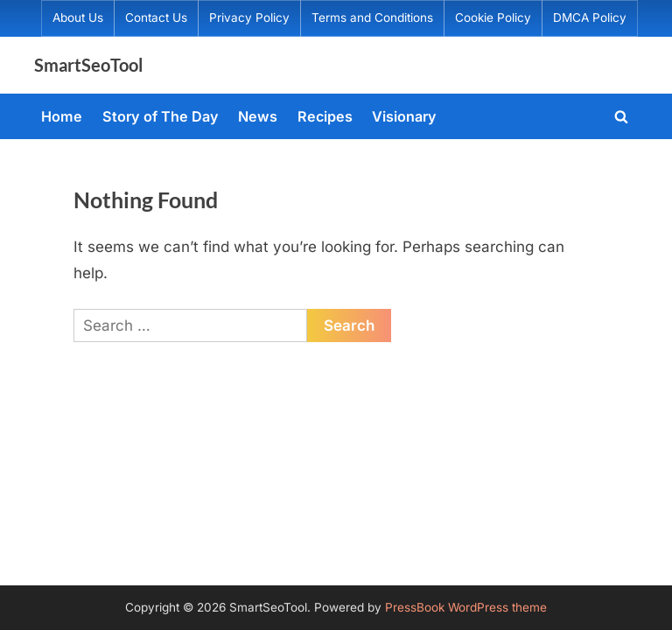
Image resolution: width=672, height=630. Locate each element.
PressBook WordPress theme (466, 607)
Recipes (325, 116)
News (258, 116)
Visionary (404, 116)
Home (62, 116)
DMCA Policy (590, 17)
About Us (78, 17)
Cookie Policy (493, 17)
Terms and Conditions (372, 17)
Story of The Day (161, 116)
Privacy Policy (249, 17)
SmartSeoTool (88, 65)
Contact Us (156, 17)
